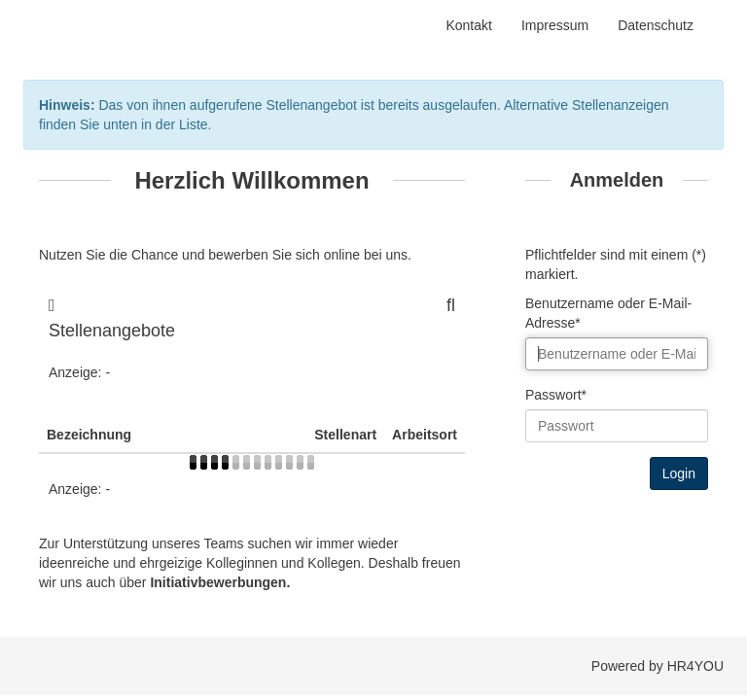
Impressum (555, 25)
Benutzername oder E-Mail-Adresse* (608, 313)
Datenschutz (656, 25)
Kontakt (468, 25)
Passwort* (556, 395)
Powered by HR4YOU (658, 666)
